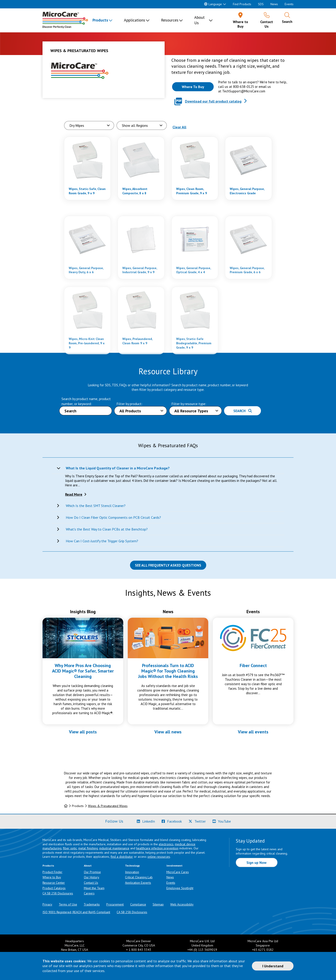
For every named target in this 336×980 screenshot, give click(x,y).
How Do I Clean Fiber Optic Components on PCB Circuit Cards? (113, 517)
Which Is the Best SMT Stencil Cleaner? (96, 506)
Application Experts (138, 883)
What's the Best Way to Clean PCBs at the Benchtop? (107, 529)
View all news (168, 732)
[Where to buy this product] (193, 87)
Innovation (132, 872)
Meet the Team (94, 888)
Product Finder (52, 872)
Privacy (47, 904)
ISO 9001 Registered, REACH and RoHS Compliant (76, 912)
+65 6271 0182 (263, 950)
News (274, 4)
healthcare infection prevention (157, 848)
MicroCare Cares (178, 872)
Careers (89, 893)
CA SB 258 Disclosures (58, 893)
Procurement (115, 904)
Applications (135, 20)
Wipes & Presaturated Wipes (108, 806)
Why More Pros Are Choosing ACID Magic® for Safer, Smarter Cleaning (83, 671)
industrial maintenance (114, 848)
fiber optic (70, 848)
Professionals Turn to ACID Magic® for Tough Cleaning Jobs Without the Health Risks (168, 671)
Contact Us (91, 883)
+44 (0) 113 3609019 (202, 950)
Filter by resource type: (189, 404)
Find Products (242, 4)
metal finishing (88, 848)
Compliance (138, 904)
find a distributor (122, 857)
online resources (159, 857)
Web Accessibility (182, 904)
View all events (253, 732)
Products (100, 20)
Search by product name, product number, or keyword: (86, 401)
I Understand (273, 966)
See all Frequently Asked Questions (168, 565)
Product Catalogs (54, 888)
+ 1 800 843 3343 (139, 950)
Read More (74, 494)
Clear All (179, 127)
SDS (261, 4)
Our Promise (92, 872)
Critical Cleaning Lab (139, 877)
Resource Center (54, 883)
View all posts (83, 732)
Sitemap (158, 904)
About (88, 866)
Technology (132, 866)
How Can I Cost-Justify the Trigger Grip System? (102, 541)
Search (243, 411)
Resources (170, 20)
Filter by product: (129, 404)
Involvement (174, 866)
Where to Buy (52, 877)
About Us (199, 20)
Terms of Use (68, 904)
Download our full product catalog (213, 101)
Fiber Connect (253, 665)
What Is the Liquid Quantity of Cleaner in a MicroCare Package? (118, 468)
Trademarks (92, 904)
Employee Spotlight (180, 888)
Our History (92, 877)
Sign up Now (257, 862)
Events (289, 4)
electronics (166, 844)
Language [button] (213, 4)
